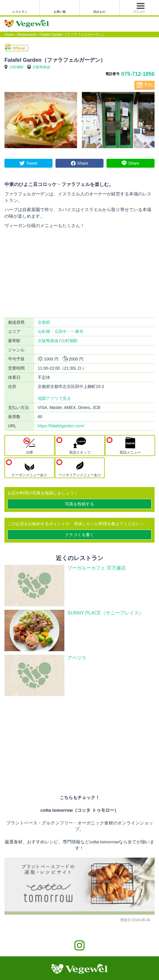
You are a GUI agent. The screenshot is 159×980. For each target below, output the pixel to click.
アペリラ (77, 658)
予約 (148, 85)
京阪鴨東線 (41, 67)
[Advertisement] (79, 273)
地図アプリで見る (54, 398)
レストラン (20, 12)
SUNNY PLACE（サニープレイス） (105, 613)
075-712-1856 (138, 74)
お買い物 (60, 12)
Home (9, 35)
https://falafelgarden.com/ (61, 426)
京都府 (44, 322)
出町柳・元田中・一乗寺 (61, 331)
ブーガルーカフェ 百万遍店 (96, 568)
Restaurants (27, 35)
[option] (41, 120)
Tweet (32, 163)
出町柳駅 (17, 67)
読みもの (99, 12)
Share (83, 163)
